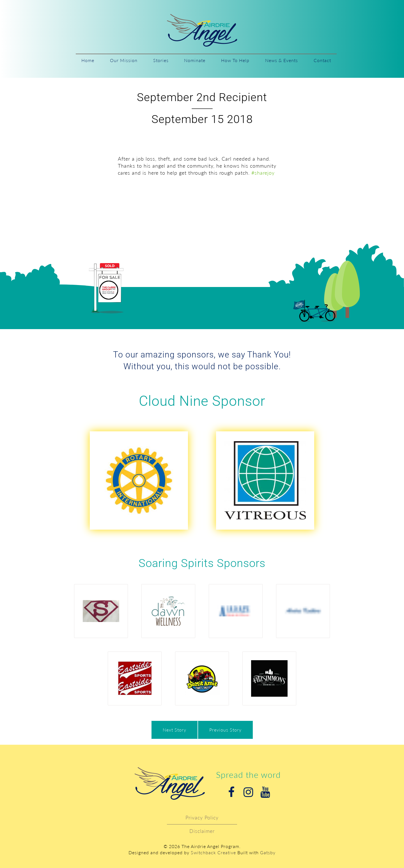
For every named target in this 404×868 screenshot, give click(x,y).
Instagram (248, 792)
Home (88, 60)
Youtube (265, 792)
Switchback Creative (213, 852)
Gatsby (268, 852)
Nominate (195, 60)
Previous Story (225, 730)
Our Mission (124, 60)
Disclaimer (202, 831)
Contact (322, 60)
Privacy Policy (202, 817)
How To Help (235, 60)
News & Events (282, 60)
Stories (161, 60)
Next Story (175, 730)
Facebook (231, 792)
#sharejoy (263, 173)
